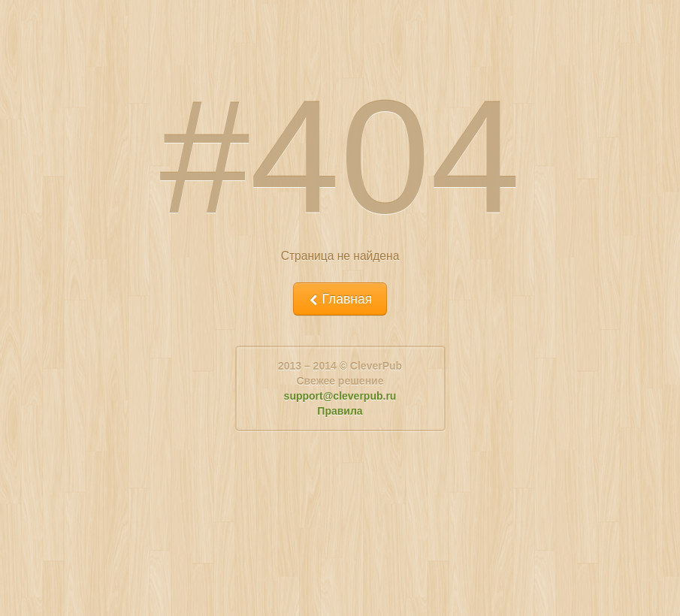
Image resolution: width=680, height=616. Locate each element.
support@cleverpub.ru (340, 396)
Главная (340, 299)
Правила (340, 411)
